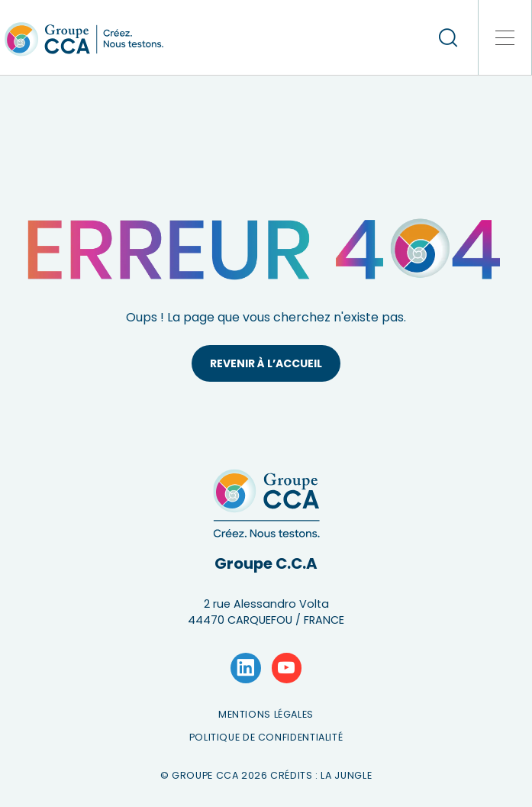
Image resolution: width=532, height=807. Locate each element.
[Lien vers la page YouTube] (287, 668)
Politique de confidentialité (266, 737)
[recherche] (448, 37)
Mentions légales (266, 714)
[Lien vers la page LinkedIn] (246, 668)
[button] (505, 37)
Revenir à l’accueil (266, 363)
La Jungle (346, 775)
